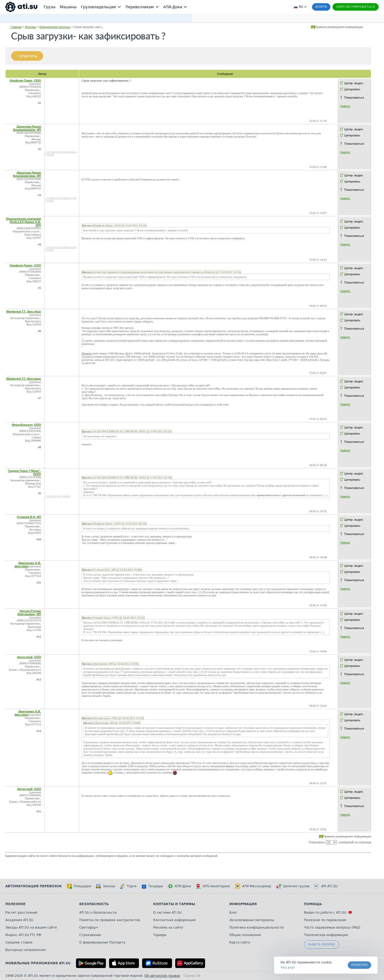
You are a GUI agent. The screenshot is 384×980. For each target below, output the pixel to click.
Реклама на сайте (168, 928)
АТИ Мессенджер (253, 886)
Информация (243, 904)
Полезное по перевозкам (325, 920)
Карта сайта (240, 942)
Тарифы (160, 935)
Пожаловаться (354, 98)
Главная (16, 27)
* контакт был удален (58, 496)
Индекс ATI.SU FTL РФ (23, 935)
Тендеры (152, 886)
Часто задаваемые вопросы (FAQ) (332, 928)
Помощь (313, 904)
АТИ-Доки (179, 886)
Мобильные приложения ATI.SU (38, 963)
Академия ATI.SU (19, 920)
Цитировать (352, 89)
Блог (233, 913)
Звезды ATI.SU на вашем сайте (31, 928)
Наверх (345, 106)
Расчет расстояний (21, 913)
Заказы (106, 886)
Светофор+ (89, 928)
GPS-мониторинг (213, 886)
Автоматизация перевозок (34, 886)
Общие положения (245, 935)
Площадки (79, 886)
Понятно (359, 965)
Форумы (31, 27)
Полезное (15, 904)
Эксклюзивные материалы (252, 920)
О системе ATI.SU (167, 913)
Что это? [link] (288, 968)
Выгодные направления (25, 950)
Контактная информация (174, 920)
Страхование (90, 935)
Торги (128, 886)
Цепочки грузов (293, 886)
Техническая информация (326, 935)
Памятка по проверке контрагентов (110, 920)
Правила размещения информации (339, 27)
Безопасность (94, 904)
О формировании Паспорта (102, 942)
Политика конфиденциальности (257, 928)
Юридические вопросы (55, 27)
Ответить (29, 56)
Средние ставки (19, 942)
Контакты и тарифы (174, 904)
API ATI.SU (326, 886)
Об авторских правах (162, 976)
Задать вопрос (322, 944)
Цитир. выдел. (354, 83)
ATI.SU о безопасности (98, 913)
